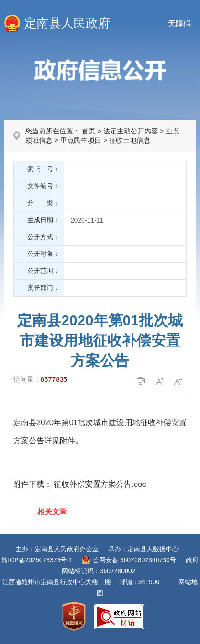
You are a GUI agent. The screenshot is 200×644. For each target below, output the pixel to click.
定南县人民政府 (67, 23)
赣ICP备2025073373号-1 (37, 560)
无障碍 (180, 24)
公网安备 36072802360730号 (134, 560)
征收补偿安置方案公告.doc (100, 484)
